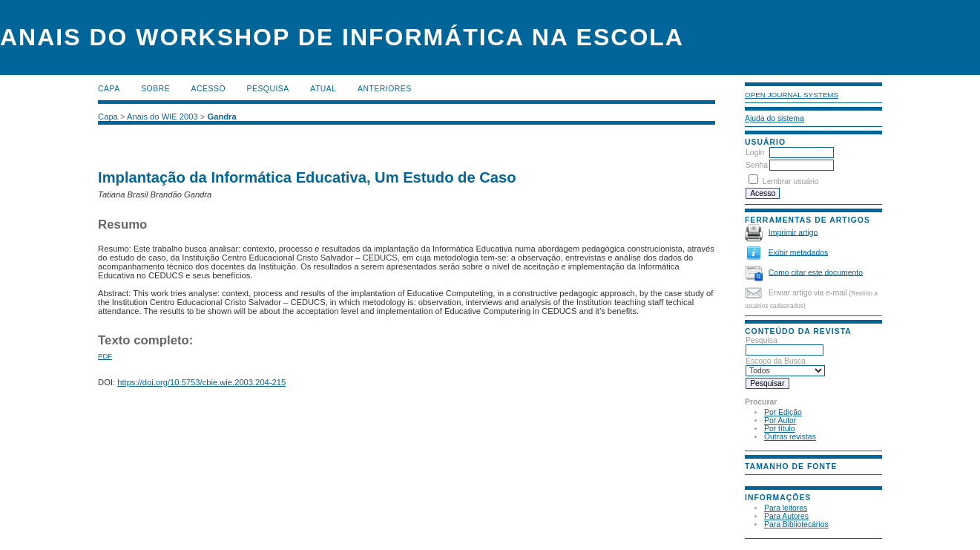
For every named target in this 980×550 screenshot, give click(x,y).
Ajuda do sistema (775, 118)
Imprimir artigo (793, 232)
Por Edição (783, 412)
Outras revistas (790, 437)
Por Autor (780, 420)
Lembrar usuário (791, 181)
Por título (780, 429)
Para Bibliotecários (796, 524)
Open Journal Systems (792, 95)
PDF (105, 356)
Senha (757, 165)
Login (755, 153)
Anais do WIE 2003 (162, 117)
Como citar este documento (816, 272)
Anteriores (385, 89)
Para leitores (786, 508)
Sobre (155, 89)
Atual (323, 89)
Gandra (222, 117)
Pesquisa (785, 345)
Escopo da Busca (785, 366)
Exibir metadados (798, 252)
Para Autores (786, 516)
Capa (109, 89)
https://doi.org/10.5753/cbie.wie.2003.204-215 (201, 382)
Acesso (208, 89)
